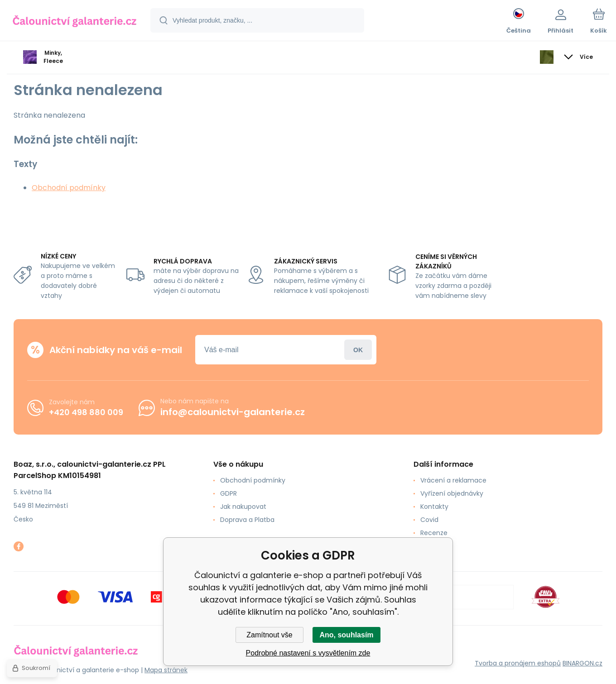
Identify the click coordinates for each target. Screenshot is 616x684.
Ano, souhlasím (346, 635)
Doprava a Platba (247, 520)
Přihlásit (358, 350)
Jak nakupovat (243, 507)
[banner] (75, 22)
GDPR (229, 493)
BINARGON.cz (582, 663)
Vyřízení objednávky (452, 493)
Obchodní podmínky (69, 188)
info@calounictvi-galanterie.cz (233, 412)
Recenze (434, 533)
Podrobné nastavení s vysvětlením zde (308, 653)
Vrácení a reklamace (453, 480)
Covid (429, 520)
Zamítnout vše (269, 635)
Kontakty (434, 507)
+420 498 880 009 (86, 412)
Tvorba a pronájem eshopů (518, 663)
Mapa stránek (166, 670)
